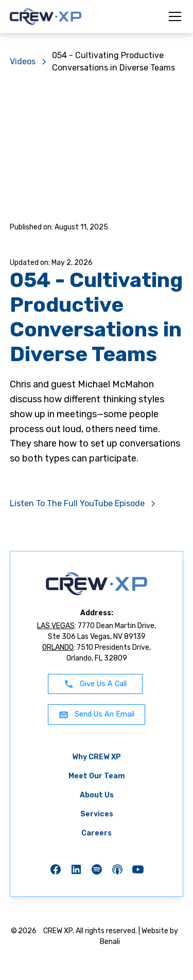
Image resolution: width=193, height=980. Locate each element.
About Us (97, 795)
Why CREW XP (97, 757)
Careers (97, 833)
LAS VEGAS (56, 626)
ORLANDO (58, 647)
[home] (46, 16)
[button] (173, 16)
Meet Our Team (97, 776)
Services (97, 814)
